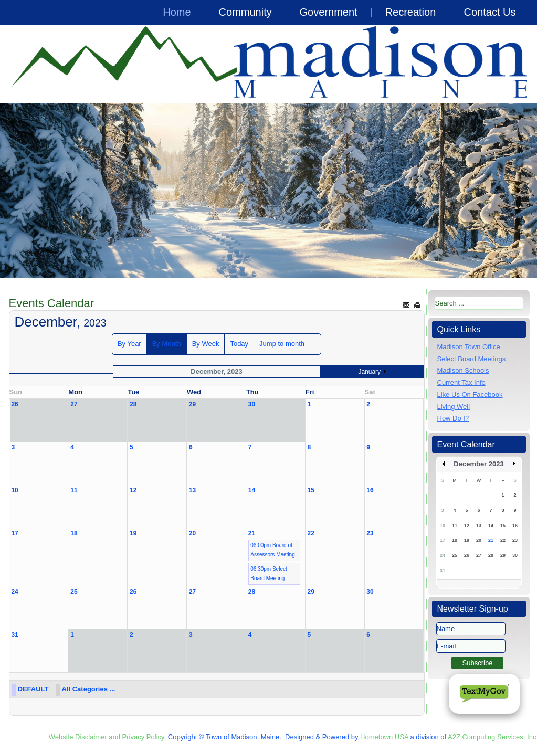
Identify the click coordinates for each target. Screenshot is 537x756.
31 (14, 635)
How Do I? (453, 418)
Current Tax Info (461, 382)
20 (192, 533)
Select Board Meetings (472, 359)
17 (14, 533)
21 (252, 533)
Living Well (454, 407)
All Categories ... (89, 689)
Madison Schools (463, 370)
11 (74, 490)
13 (192, 490)
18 (74, 533)
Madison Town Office (469, 347)
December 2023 (478, 464)
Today (239, 344)
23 (370, 533)
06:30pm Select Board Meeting (269, 574)
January (369, 372)
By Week (206, 344)
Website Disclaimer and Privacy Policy (107, 737)
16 (370, 490)
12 (133, 490)
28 (133, 404)
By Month (167, 344)
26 (14, 404)
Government (329, 12)
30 (252, 404)
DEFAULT (33, 689)
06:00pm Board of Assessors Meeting (272, 550)
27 (74, 404)
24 (14, 592)
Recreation (411, 12)
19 (133, 533)
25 (74, 592)
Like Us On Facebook (470, 395)
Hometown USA (384, 737)
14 (252, 490)
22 (311, 533)
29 (192, 404)
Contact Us (490, 12)
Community (245, 12)
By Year (129, 344)
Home (177, 12)
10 (14, 490)
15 (311, 490)
